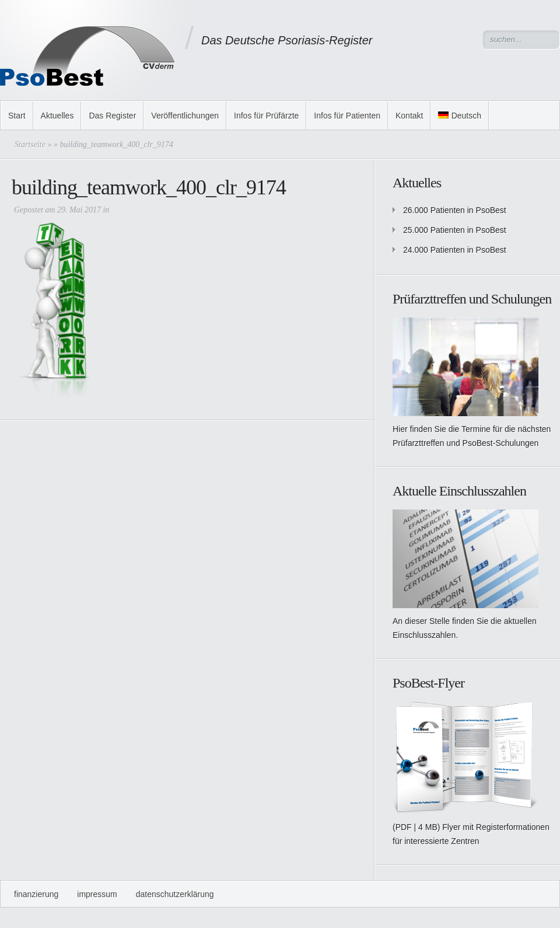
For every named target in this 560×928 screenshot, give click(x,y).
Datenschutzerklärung (175, 894)
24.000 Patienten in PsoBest (455, 250)
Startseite (30, 144)
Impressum (97, 894)
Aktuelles (57, 116)
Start (17, 116)
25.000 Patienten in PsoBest (455, 230)
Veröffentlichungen (185, 116)
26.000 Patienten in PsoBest (455, 210)
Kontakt (409, 116)
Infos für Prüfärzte (266, 116)
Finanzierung (36, 894)
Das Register (112, 116)
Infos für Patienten (347, 116)
